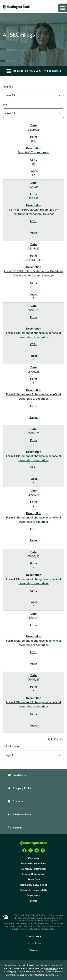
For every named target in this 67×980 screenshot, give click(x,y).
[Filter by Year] (33, 113)
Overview (34, 858)
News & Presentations (34, 864)
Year (5, 104)
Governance (34, 896)
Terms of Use (34, 943)
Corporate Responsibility (34, 890)
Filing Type (8, 87)
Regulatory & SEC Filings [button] (34, 71)
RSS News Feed (19, 815)
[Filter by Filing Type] (33, 95)
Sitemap (15, 828)
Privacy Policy (34, 936)
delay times (51, 968)
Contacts (15, 801)
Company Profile (20, 788)
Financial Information (34, 874)
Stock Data (34, 880)
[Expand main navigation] (63, 8)
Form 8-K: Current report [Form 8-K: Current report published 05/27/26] (33, 152)
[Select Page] (33, 755)
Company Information (34, 869)
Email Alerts (17, 775)
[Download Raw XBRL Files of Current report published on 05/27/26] (34, 164)
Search (34, 901)
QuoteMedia (41, 965)
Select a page (12, 746)
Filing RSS (56, 739)
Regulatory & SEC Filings (34, 885)
